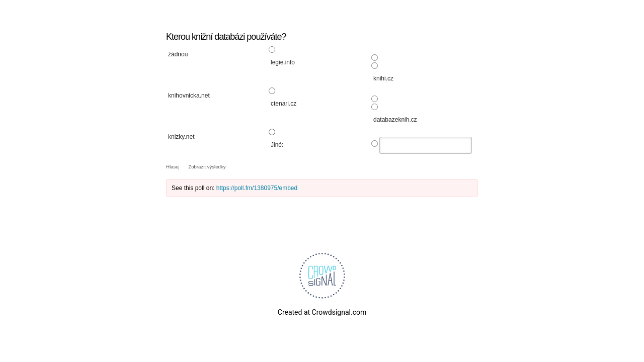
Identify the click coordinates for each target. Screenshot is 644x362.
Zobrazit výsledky (207, 167)
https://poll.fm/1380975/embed (257, 188)
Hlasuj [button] (173, 167)
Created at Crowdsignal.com (322, 312)
